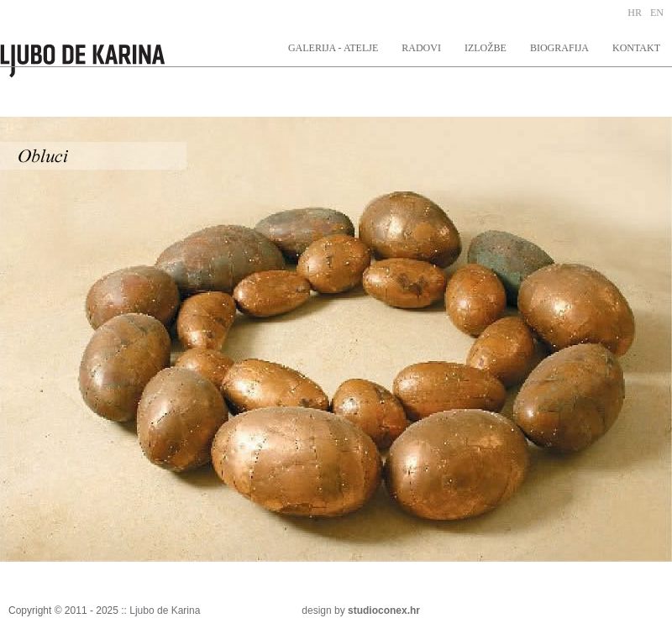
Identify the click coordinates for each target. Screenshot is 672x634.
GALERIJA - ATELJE (333, 48)
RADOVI (421, 48)
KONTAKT (636, 48)
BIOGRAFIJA (559, 48)
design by (361, 610)
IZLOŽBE (486, 48)
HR (635, 13)
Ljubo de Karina (165, 610)
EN (657, 13)
